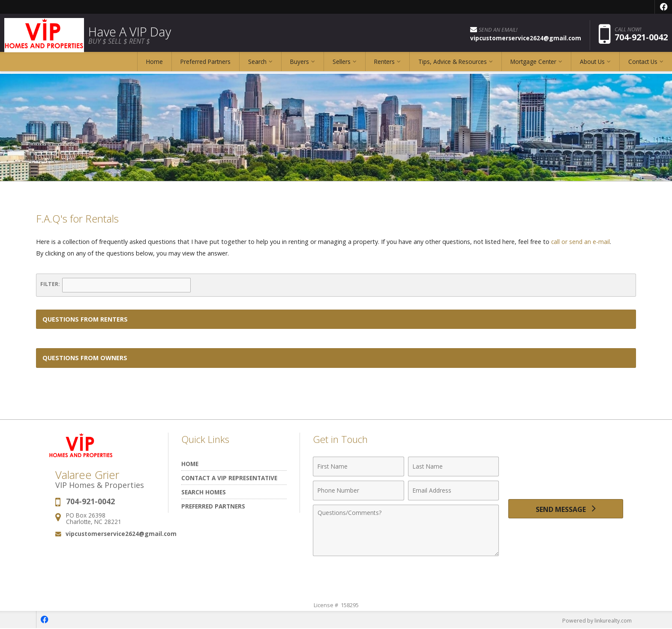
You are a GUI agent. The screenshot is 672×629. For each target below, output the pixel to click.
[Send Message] (566, 510)
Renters (384, 66)
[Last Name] (454, 466)
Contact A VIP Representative (229, 478)
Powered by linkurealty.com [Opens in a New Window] (596, 620)
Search (257, 66)
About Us (592, 66)
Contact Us (643, 66)
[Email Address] (454, 491)
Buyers (300, 66)
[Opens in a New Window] (663, 7)
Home (154, 66)
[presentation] (566, 471)
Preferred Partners (205, 66)
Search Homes (204, 492)
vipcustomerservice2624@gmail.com (121, 534)
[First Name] (358, 466)
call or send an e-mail (581, 242)
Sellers (342, 66)
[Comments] (406, 530)
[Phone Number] (358, 491)
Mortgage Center (533, 66)
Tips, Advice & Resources (453, 66)
